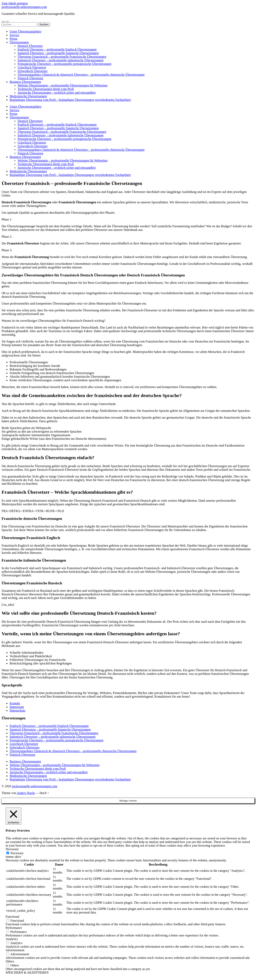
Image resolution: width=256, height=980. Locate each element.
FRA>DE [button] (8, 511)
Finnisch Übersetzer (30, 78)
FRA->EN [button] (20, 511)
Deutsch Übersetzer (30, 46)
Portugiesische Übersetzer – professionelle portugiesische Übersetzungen (64, 64)
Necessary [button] (12, 849)
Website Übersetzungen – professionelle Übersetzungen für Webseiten (62, 85)
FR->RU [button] (45, 511)
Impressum (17, 707)
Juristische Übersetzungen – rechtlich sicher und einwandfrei (57, 93)
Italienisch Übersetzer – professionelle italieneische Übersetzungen (61, 60)
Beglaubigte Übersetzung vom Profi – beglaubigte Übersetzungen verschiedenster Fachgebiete (70, 100)
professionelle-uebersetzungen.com (24, 7)
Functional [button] (12, 917)
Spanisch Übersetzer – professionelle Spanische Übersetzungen (58, 53)
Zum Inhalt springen (15, 3)
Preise (13, 39)
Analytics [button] (12, 939)
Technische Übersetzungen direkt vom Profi (46, 89)
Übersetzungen (19, 42)
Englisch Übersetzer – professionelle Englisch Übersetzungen (57, 49)
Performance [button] (14, 928)
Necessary (17, 853)
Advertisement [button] (15, 950)
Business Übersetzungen (25, 82)
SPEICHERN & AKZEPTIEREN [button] (27, 973)
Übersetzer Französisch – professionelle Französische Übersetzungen (62, 57)
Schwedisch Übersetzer (33, 71)
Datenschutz (17, 710)
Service (14, 35)
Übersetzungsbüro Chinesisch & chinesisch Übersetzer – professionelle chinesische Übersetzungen (81, 75)
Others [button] (10, 961)
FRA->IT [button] (33, 511)
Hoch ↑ (44, 793)
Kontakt (15, 703)
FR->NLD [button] (57, 511)
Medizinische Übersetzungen (28, 96)
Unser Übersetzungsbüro (25, 31)
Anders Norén (26, 793)
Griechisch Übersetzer (32, 67)
